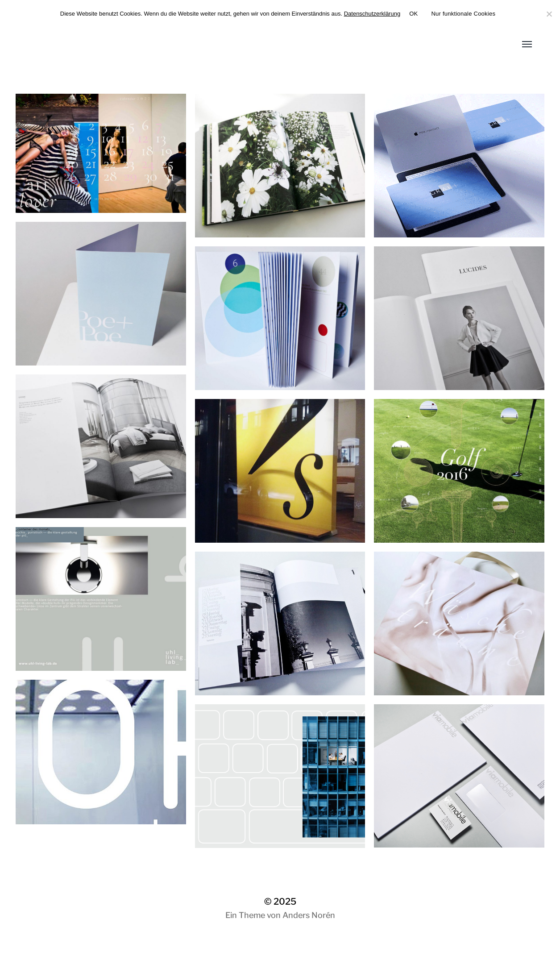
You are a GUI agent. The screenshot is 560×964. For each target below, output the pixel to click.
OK (413, 14)
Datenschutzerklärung (372, 14)
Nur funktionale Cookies (463, 14)
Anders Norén (309, 915)
